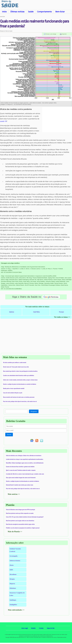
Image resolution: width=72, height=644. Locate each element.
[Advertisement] (57, 120)
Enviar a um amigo (51, 34)
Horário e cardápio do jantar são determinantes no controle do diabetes (20, 384)
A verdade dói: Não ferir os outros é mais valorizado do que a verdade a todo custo (25, 474)
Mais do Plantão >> (15, 532)
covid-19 (3, 121)
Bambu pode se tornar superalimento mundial (14, 388)
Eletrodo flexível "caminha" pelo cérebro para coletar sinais (20, 485)
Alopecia (12, 584)
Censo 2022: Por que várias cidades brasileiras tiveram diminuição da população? (25, 517)
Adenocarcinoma (15, 561)
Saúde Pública (37, 312)
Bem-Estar (60, 12)
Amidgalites (13, 605)
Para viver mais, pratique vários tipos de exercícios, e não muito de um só (20, 401)
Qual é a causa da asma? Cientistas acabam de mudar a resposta (21, 470)
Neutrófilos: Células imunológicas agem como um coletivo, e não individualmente (25, 463)
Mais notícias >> (14, 494)
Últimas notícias (17, 12)
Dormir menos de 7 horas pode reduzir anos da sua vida (16, 367)
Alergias (12, 579)
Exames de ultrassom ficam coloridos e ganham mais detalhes (20, 467)
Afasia (12, 565)
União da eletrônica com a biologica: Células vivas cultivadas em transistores (24, 456)
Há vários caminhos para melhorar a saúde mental (15, 362)
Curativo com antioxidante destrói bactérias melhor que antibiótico (19, 375)
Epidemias (12, 312)
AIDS (11, 570)
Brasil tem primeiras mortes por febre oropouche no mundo (20, 513)
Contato (41, 628)
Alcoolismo (13, 574)
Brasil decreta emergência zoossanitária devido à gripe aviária (20, 524)
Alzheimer (13, 588)
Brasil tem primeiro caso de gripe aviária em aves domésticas (20, 521)
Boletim (33, 628)
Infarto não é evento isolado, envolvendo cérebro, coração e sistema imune (20, 380)
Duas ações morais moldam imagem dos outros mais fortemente (21, 478)
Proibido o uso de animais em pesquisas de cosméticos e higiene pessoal (23, 528)
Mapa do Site (51, 628)
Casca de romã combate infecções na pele (13, 393)
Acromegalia (13, 556)
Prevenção (61, 312)
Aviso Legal (25, 628)
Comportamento (44, 12)
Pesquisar (34, 411)
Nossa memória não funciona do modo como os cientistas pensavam (19, 397)
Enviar (9, 434)
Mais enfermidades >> (16, 610)
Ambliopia (13, 600)
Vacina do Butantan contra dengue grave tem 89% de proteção (20, 510)
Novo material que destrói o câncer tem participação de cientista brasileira (20, 371)
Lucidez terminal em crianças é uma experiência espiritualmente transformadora (25, 459)
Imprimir (64, 34)
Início (4, 12)
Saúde (31, 12)
